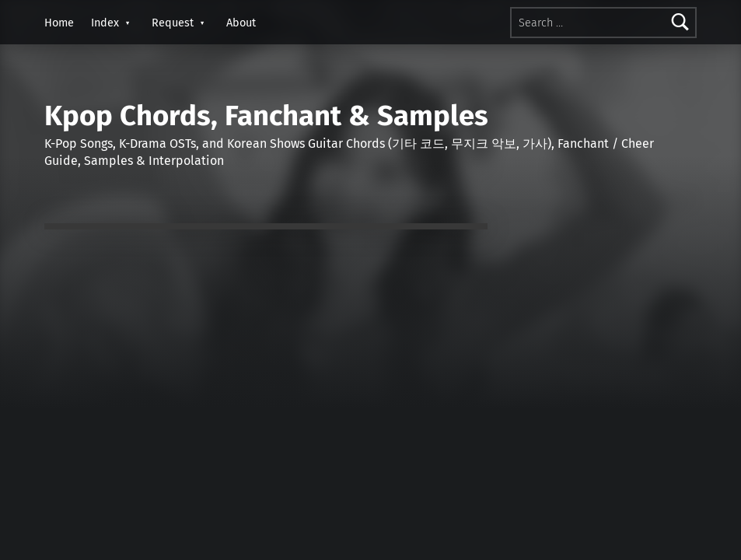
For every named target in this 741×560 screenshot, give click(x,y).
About (241, 23)
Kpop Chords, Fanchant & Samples (266, 116)
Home (59, 23)
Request (173, 23)
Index (105, 23)
